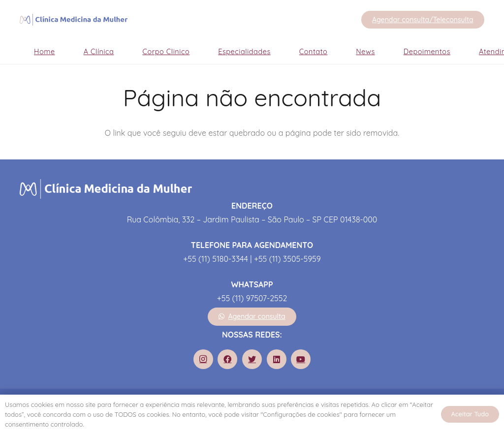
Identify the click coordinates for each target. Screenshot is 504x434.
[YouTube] (301, 359)
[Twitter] (252, 359)
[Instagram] (203, 359)
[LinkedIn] (277, 359)
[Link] (74, 20)
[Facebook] (227, 359)
